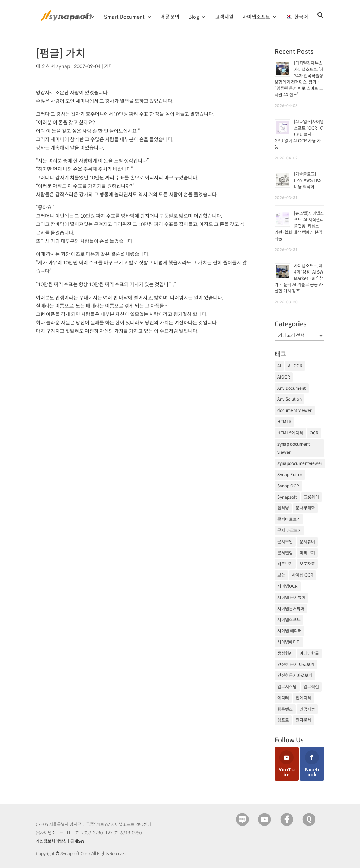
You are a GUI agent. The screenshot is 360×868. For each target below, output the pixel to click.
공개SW (77, 841)
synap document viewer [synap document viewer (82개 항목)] (294, 448)
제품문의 (170, 17)
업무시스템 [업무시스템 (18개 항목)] (287, 687)
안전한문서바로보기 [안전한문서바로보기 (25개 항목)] (295, 675)
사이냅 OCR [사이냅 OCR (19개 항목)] (303, 575)
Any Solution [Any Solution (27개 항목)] (290, 399)
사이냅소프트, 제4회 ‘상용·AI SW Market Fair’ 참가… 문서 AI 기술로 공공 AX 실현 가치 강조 (299, 278)
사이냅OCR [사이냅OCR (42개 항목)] (288, 586)
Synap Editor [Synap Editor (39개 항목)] (290, 475)
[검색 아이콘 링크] (321, 21)
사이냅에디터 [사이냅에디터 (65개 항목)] (289, 642)
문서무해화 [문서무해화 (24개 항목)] (305, 508)
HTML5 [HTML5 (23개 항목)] (284, 422)
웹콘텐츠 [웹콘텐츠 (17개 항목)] (285, 709)
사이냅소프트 (256, 17)
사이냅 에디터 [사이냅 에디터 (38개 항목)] (290, 631)
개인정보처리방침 (51, 841)
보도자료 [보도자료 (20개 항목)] (307, 564)
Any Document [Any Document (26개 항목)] (292, 388)
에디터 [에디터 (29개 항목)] (283, 698)
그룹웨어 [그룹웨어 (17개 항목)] (311, 497)
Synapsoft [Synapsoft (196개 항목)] (287, 497)
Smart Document (124, 17)
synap (63, 66)
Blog (194, 17)
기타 (109, 66)
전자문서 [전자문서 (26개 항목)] (303, 720)
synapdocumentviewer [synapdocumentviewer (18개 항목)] (300, 463)
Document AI (73, 17)
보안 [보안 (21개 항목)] (281, 575)
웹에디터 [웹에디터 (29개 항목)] (303, 698)
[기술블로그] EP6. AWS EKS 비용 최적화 (308, 180)
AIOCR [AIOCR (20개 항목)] (284, 377)
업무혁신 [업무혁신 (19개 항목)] (311, 687)
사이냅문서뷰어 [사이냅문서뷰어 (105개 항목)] (291, 609)
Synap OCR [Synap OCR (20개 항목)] (288, 486)
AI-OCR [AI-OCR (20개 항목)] (295, 366)
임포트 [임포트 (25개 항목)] (283, 720)
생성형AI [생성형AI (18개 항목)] (285, 653)
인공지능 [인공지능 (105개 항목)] (307, 709)
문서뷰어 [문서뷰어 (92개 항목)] (307, 542)
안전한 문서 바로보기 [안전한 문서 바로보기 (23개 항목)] (296, 665)
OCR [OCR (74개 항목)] (314, 433)
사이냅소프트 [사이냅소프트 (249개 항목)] (289, 620)
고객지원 (224, 17)
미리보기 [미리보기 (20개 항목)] (307, 553)
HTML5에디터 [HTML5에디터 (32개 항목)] (290, 433)
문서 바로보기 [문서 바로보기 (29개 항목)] (290, 530)
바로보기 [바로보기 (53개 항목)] (285, 564)
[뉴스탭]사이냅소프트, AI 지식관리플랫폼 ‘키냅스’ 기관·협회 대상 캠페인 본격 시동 (299, 226)
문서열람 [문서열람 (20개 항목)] (285, 553)
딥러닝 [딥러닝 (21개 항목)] (283, 508)
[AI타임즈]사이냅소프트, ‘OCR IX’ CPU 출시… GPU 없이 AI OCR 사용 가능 (299, 134)
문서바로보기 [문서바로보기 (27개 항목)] (289, 519)
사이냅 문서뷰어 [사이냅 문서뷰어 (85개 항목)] (291, 597)
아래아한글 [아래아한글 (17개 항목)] (309, 653)
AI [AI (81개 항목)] (279, 366)
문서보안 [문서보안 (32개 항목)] (285, 542)
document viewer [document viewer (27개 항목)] (295, 410)
